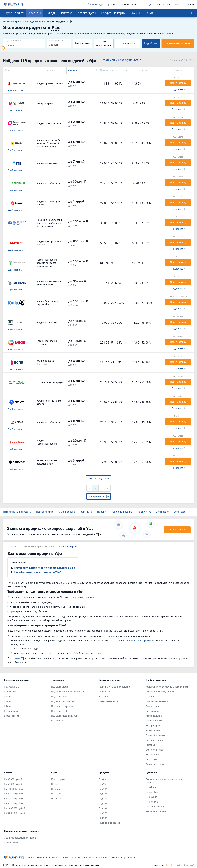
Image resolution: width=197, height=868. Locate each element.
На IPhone (151, 787)
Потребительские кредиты (17, 512)
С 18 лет (8, 696)
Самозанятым (12, 687)
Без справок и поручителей (160, 692)
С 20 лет (8, 706)
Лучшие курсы (97, 4)
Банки (149, 13)
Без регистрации (155, 740)
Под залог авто (59, 696)
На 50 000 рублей (13, 784)
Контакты (55, 857)
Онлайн (150, 696)
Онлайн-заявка (67, 512)
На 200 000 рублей (14, 794)
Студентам (10, 692)
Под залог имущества (63, 701)
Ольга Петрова (69, 546)
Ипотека (67, 13)
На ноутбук (152, 802)
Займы (135, 13)
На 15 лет (56, 798)
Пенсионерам (11, 711)
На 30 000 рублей (13, 779)
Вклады (51, 13)
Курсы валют (15, 13)
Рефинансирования (156, 811)
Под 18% (103, 818)
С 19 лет (8, 701)
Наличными (128, 43)
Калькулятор (144, 512)
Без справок (83, 43)
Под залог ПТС (59, 711)
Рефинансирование (122, 512)
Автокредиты (87, 13)
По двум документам (157, 701)
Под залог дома (60, 687)
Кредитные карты (113, 13)
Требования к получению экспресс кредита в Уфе (44, 568)
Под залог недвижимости (65, 716)
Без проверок (153, 725)
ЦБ (149, 4)
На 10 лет (56, 794)
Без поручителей (104, 43)
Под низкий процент (109, 823)
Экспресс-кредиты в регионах (20, 838)
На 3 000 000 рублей (15, 813)
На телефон (152, 792)
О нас (31, 857)
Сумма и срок (75, 70)
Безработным (11, 716)
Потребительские (155, 807)
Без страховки (153, 711)
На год (55, 784)
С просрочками (154, 721)
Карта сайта (128, 857)
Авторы (114, 857)
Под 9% (102, 784)
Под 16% (103, 808)
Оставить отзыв (177, 530)
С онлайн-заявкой (108, 701)
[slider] (3, 48)
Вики (66, 857)
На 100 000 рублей (14, 789)
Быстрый (151, 745)
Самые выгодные (155, 764)
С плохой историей (156, 735)
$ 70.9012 (159, 4)
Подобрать (151, 43)
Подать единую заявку (178, 43)
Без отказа (180, 512)
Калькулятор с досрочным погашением (167, 687)
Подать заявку (178, 83)
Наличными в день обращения (115, 687)
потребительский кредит (137, 640)
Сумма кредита (13, 41)
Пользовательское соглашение (89, 857)
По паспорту (152, 706)
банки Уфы (20, 658)
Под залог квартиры (62, 706)
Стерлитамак (11, 842)
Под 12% (103, 794)
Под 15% (103, 803)
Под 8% (102, 779)
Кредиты (35, 13)
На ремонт (151, 797)
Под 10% (103, 789)
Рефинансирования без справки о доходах (164, 781)
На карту (102, 512)
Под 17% (103, 813)
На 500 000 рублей (14, 803)
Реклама (42, 857)
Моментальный (154, 716)
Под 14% (103, 798)
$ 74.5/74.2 (114, 4)
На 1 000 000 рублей (15, 808)
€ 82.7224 (172, 4)
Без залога (57, 721)
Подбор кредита (45, 512)
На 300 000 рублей (14, 798)
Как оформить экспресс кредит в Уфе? (38, 572)
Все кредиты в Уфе (99, 496)
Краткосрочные (60, 779)
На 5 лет (56, 789)
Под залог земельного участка (68, 692)
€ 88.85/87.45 (129, 4)
